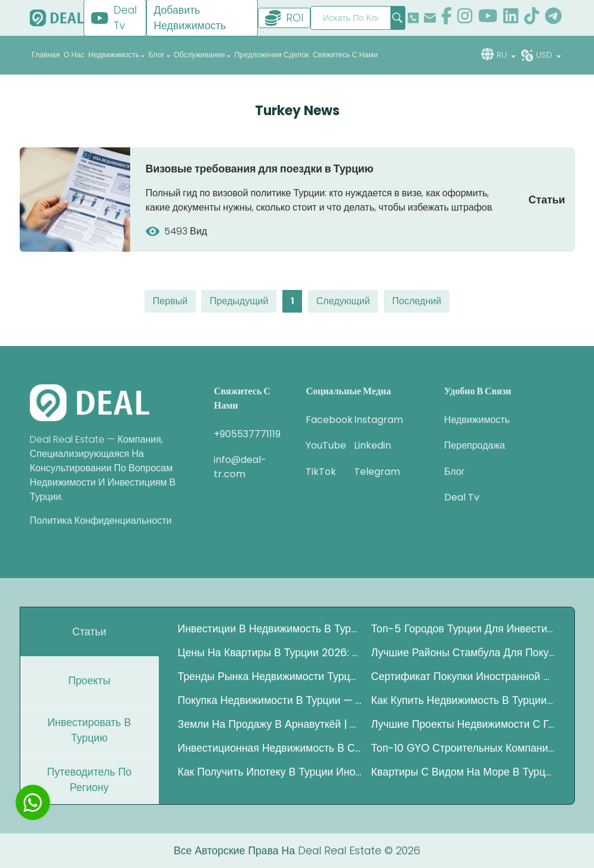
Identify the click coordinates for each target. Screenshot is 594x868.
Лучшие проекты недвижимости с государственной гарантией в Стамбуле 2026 (463, 724)
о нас (74, 55)
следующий (343, 301)
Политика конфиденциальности (101, 521)
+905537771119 (247, 434)
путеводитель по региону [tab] (90, 780)
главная (46, 55)
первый (170, 301)
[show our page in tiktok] (532, 18)
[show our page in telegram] (553, 18)
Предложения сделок (271, 55)
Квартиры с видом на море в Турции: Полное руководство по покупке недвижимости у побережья (463, 772)
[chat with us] (33, 802)
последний (417, 301)
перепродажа (475, 445)
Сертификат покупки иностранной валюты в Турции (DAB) (463, 677)
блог (455, 472)
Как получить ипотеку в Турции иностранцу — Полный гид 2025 (270, 772)
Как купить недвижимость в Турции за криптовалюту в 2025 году (463, 700)
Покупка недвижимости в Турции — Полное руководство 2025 (270, 700)
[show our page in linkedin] (511, 18)
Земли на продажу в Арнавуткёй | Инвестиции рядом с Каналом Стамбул (270, 724)
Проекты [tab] (89, 681)
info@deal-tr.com (240, 467)
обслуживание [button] (199, 55)
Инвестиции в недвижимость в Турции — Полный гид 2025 (270, 629)
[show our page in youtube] (488, 18)
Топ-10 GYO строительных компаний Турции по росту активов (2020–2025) (463, 748)
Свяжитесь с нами (345, 55)
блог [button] (157, 55)
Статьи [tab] (89, 632)
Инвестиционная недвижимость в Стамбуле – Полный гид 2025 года (270, 748)
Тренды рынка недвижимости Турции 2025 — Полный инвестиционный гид (270, 677)
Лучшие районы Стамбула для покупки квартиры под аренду (463, 653)
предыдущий (239, 301)
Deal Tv (462, 497)
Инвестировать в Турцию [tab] (89, 730)
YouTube (321, 445)
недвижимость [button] (114, 55)
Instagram (369, 420)
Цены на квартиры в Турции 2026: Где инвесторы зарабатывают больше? (270, 653)
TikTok (321, 472)
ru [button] (503, 55)
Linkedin (369, 445)
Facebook (321, 420)
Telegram (369, 472)
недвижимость (477, 420)
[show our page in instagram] (465, 18)
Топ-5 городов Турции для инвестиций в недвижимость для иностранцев (463, 629)
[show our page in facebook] (447, 18)
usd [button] (545, 55)
